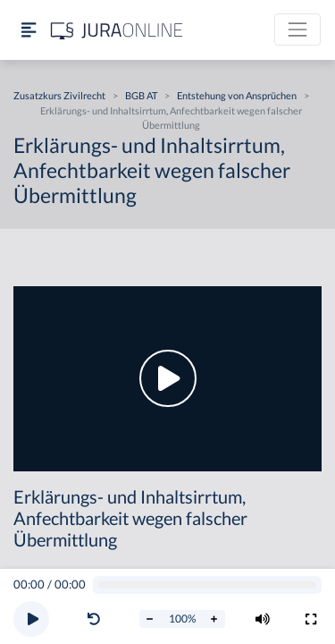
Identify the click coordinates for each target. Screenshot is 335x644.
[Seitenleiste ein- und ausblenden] (29, 30)
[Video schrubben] (208, 585)
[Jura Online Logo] (117, 30)
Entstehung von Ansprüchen (237, 95)
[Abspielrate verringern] (150, 619)
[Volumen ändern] (263, 619)
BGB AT (141, 95)
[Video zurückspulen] (94, 619)
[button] (97, 619)
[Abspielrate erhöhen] (214, 619)
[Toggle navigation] (297, 30)
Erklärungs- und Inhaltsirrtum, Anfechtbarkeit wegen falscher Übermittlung (171, 118)
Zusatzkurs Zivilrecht (59, 95)
